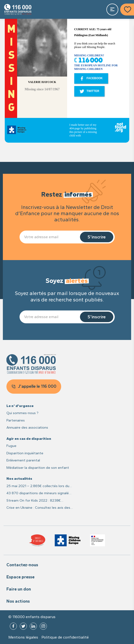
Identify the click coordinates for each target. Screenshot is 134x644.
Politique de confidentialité (65, 637)
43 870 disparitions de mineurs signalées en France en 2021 (40, 493)
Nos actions (18, 601)
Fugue (11, 446)
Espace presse (20, 577)
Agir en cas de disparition (29, 439)
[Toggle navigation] (112, 10)
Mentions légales (23, 637)
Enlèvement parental (23, 460)
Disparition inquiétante (25, 453)
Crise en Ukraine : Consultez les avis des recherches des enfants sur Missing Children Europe (38, 508)
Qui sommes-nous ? (22, 413)
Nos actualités (19, 479)
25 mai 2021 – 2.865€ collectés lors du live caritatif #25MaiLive (38, 486)
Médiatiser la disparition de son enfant (38, 468)
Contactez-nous (22, 565)
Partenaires (16, 420)
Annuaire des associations (27, 427)
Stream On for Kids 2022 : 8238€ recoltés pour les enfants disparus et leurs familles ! (37, 501)
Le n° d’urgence (20, 406)
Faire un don (19, 589)
